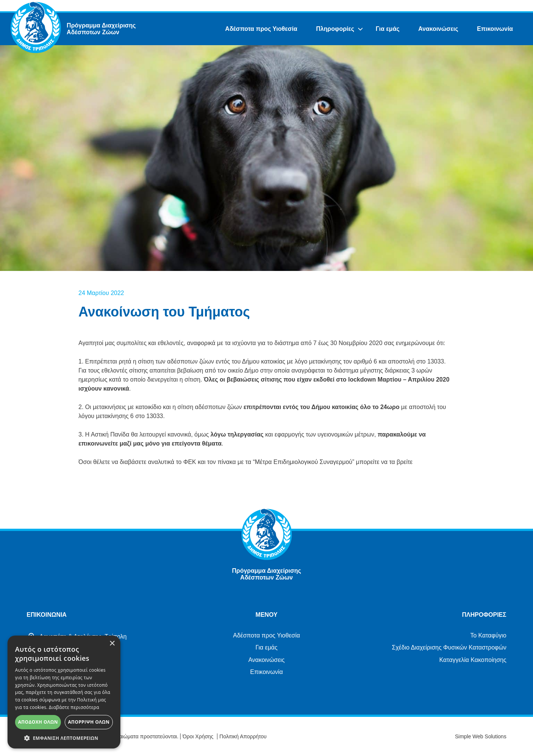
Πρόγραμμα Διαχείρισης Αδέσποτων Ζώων (101, 29)
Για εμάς (388, 29)
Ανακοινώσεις (438, 29)
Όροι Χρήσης (198, 736)
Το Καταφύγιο (488, 635)
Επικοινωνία (495, 29)
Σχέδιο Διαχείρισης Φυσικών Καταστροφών (449, 647)
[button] (64, 738)
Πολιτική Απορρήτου (243, 736)
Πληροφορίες (335, 29)
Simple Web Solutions (481, 736)
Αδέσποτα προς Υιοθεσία (261, 29)
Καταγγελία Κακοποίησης (473, 660)
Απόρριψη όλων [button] (89, 722)
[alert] (64, 692)
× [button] (112, 644)
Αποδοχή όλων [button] (38, 722)
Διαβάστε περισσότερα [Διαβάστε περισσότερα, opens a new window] (74, 707)
